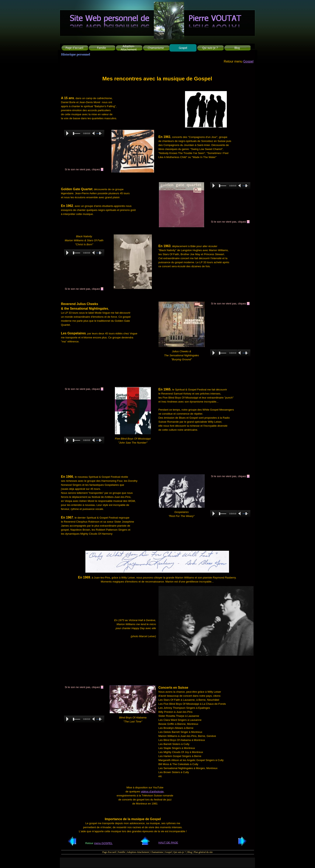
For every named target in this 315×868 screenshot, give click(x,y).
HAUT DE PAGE (168, 843)
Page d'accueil (109, 852)
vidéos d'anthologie (152, 791)
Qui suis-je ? (179, 852)
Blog (190, 852)
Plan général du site (203, 852)
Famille (121, 852)
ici (102, 169)
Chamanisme (157, 852)
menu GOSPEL (103, 843)
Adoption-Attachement (138, 852)
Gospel (248, 61)
